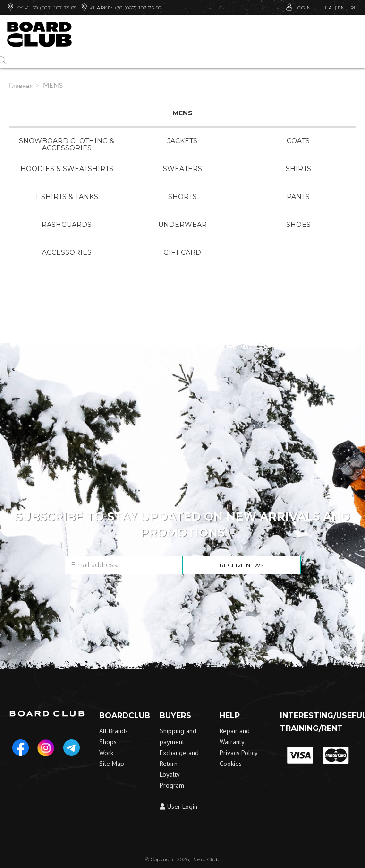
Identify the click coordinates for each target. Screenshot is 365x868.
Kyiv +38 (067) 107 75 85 (42, 7)
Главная (21, 86)
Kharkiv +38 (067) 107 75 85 (121, 7)
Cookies (231, 764)
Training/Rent (311, 728)
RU (354, 8)
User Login (178, 807)
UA (329, 8)
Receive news (242, 565)
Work (106, 753)
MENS (53, 86)
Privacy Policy (239, 753)
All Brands (114, 731)
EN (341, 8)
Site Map (112, 764)
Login (303, 7)
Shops (108, 742)
